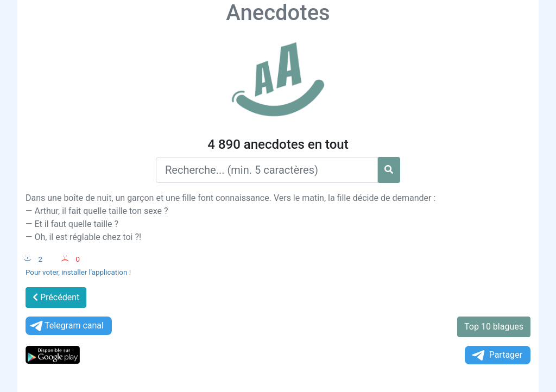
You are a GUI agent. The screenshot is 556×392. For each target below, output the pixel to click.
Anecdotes (278, 13)
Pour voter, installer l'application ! (78, 272)
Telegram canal (66, 326)
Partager (496, 355)
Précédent (56, 297)
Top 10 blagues (494, 327)
